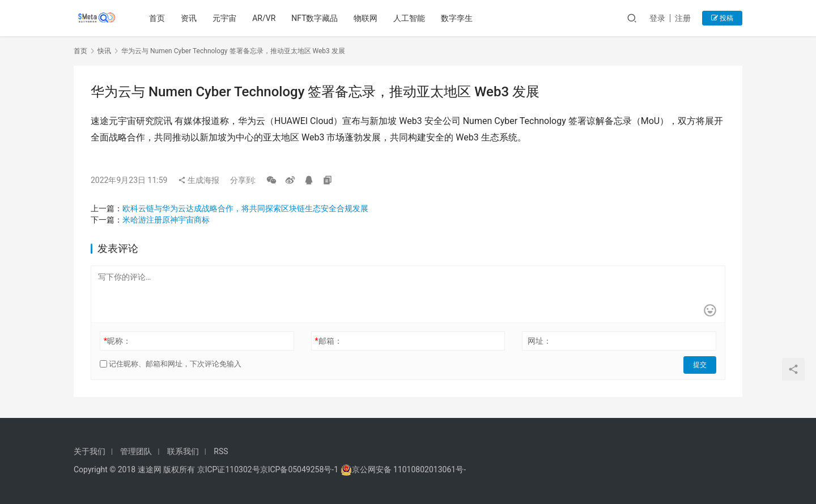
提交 (700, 364)
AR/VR (265, 18)
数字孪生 (458, 18)
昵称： (117, 341)
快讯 (104, 51)
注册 (683, 18)
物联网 (367, 18)
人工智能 (410, 18)
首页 (158, 18)
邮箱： (329, 341)
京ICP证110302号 (229, 469)
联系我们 (183, 451)
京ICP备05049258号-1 (300, 469)
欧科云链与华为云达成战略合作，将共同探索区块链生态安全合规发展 (245, 208)
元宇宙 (226, 18)
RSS (221, 451)
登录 (657, 18)
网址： (539, 341)
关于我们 (90, 451)
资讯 (190, 18)
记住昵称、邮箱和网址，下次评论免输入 (171, 364)
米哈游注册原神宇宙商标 (166, 220)
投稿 (722, 18)
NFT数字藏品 (316, 18)
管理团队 (136, 451)
